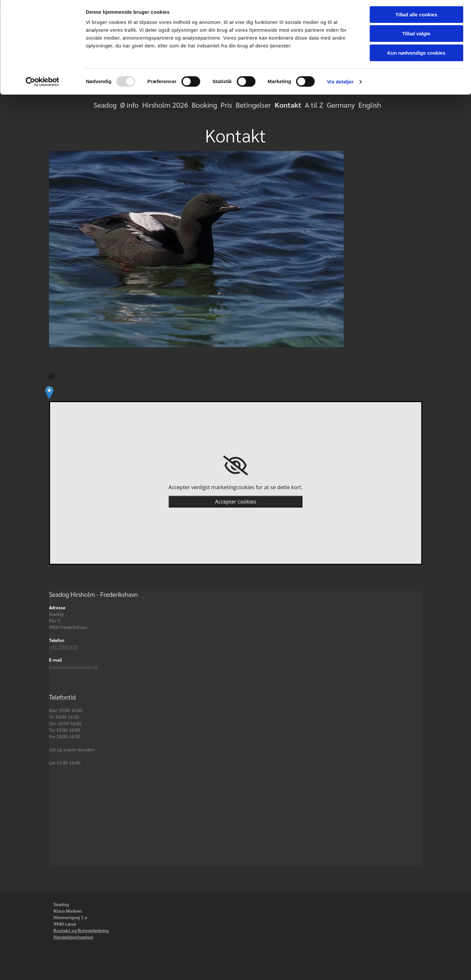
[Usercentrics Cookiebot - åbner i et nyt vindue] (42, 83)
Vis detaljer (340, 83)
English (370, 105)
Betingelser (253, 105)
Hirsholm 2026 (165, 105)
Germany (341, 105)
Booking (205, 105)
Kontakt (288, 105)
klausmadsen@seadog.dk (74, 666)
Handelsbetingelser (74, 937)
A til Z (314, 105)
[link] (235, 466)
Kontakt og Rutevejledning (81, 930)
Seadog (105, 105)
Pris (226, 105)
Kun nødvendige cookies (416, 54)
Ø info (129, 105)
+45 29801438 (63, 647)
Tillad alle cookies (416, 16)
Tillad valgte (416, 36)
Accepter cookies (236, 502)
